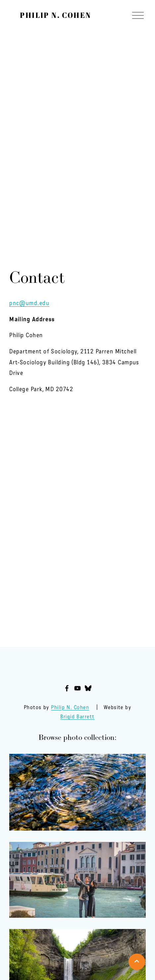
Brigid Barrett (77, 717)
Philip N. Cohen (55, 15)
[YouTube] (77, 688)
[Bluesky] (88, 688)
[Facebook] (67, 688)
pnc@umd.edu (29, 303)
